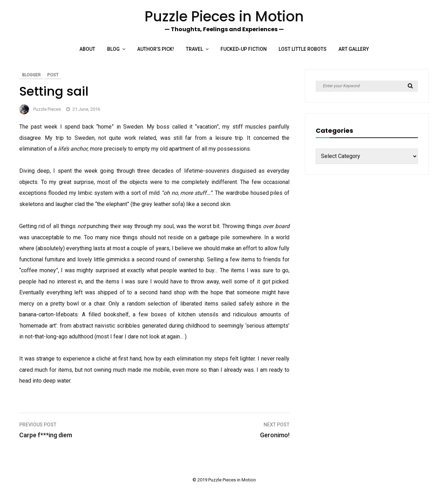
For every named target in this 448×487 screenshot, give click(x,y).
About (87, 49)
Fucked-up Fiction (244, 49)
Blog (113, 49)
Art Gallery (354, 49)
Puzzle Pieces (47, 109)
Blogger (31, 75)
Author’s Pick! (156, 49)
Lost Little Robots (303, 49)
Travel (194, 49)
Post (53, 75)
